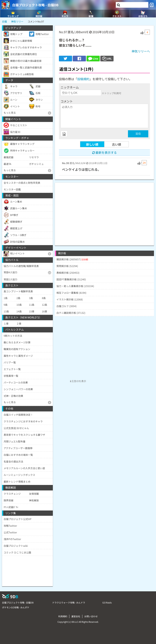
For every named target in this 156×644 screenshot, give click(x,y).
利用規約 (63, 616)
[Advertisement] (104, 211)
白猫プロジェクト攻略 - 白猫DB (35, 5)
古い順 (116, 144)
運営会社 (76, 616)
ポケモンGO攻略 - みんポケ (16, 607)
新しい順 (92, 144)
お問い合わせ (91, 616)
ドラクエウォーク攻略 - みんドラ (69, 602)
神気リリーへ (141, 51)
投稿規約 (83, 79)
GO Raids (107, 602)
